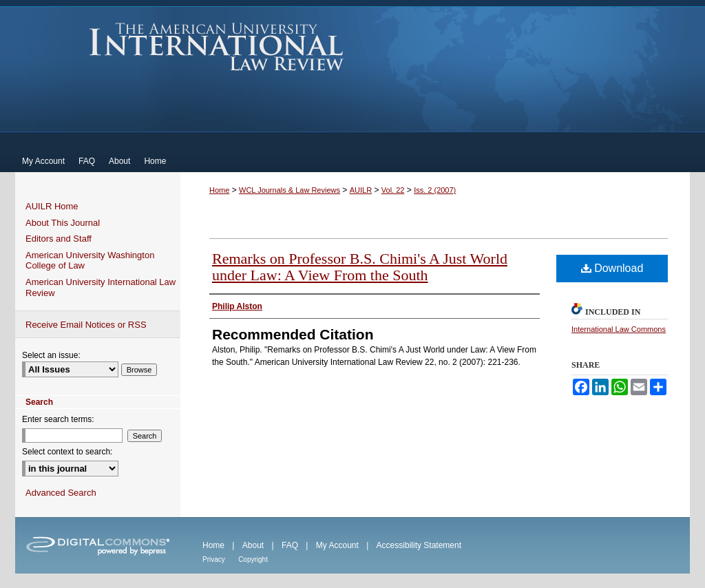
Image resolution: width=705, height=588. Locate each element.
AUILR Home (52, 206)
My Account (337, 545)
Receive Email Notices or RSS (86, 325)
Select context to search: (67, 452)
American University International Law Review (217, 47)
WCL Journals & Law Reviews (290, 190)
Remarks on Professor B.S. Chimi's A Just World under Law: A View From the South (360, 267)
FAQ (290, 545)
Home (219, 190)
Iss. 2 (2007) (435, 190)
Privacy (214, 559)
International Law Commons (619, 329)
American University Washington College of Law (90, 261)
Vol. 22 (393, 190)
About (253, 545)
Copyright (253, 559)
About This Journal (63, 223)
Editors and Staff (59, 239)
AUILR (361, 190)
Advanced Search (61, 493)
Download (612, 268)
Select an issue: (51, 355)
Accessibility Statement (419, 545)
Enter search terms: (58, 419)
